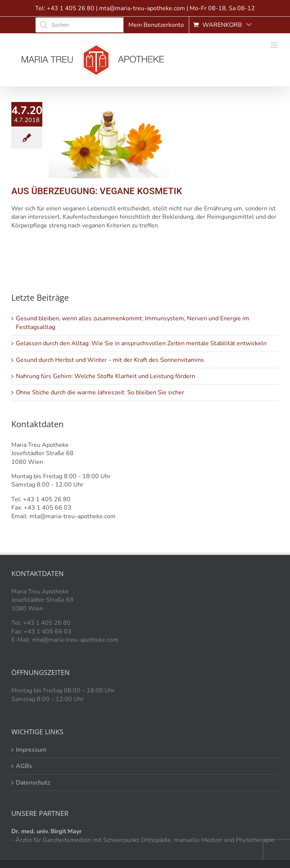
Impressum (31, 750)
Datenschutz (33, 783)
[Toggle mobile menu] (275, 45)
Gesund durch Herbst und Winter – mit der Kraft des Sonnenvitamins (110, 360)
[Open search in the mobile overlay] (79, 25)
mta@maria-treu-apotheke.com (142, 8)
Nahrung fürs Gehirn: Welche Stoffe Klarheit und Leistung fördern (106, 376)
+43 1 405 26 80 (71, 8)
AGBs (24, 766)
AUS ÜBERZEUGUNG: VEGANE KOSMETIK (97, 191)
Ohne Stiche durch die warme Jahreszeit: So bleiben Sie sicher (100, 392)
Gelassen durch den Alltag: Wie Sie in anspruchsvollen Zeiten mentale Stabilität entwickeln (141, 343)
